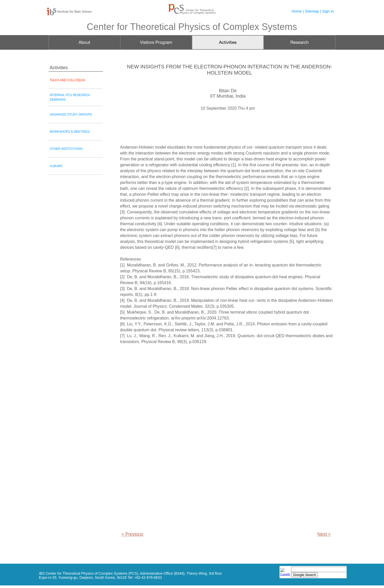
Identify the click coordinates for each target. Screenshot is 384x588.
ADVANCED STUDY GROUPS (71, 115)
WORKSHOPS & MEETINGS (70, 132)
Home (297, 11)
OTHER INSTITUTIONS (66, 149)
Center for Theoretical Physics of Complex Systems (192, 27)
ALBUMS (56, 166)
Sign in (328, 11)
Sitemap (312, 11)
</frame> (313, 572)
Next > (324, 534)
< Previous (132, 534)
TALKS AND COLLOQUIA (67, 80)
